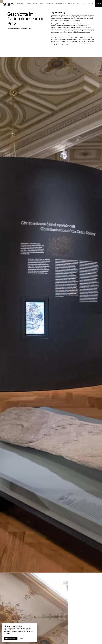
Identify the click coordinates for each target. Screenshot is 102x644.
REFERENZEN (21, 4)
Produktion (71, 4)
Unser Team (50, 4)
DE (92, 4)
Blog (83, 4)
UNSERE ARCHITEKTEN (61, 4)
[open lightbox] (51, 315)
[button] (39, 4)
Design (78, 4)
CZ (87, 4)
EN (89, 4)
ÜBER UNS (28, 4)
